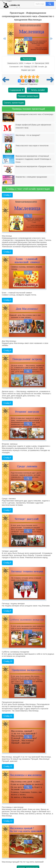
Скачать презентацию (14, 103)
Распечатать (28, 59)
